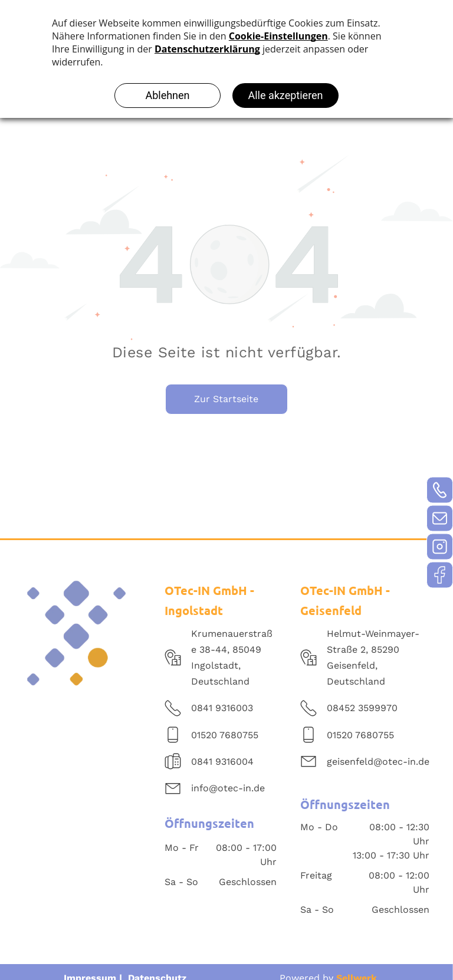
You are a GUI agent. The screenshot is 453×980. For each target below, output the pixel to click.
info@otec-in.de (228, 788)
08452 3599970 (362, 708)
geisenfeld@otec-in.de (378, 762)
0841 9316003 (222, 708)
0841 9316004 (222, 762)
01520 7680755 (225, 735)
